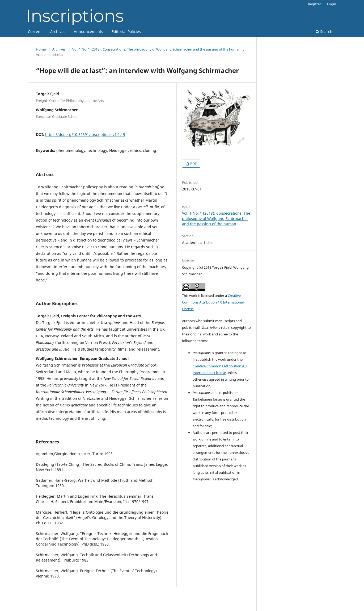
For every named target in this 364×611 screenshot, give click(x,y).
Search (324, 32)
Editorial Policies (126, 32)
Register (314, 4)
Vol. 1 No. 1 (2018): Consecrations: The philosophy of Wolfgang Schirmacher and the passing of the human (156, 49)
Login (332, 4)
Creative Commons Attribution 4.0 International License (213, 302)
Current (35, 32)
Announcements (88, 32)
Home (41, 49)
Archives (58, 32)
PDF (193, 164)
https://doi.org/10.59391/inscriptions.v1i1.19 (85, 134)
